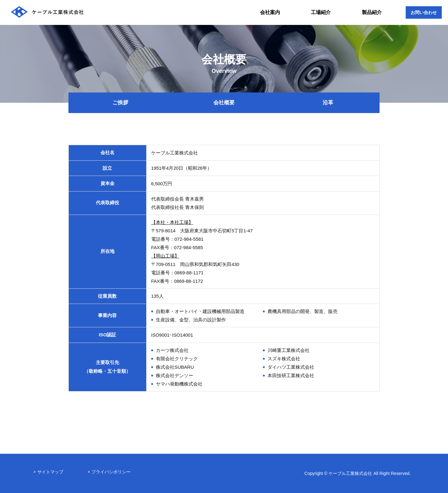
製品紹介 (372, 12)
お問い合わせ (424, 12)
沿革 (328, 103)
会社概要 (224, 103)
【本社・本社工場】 (172, 222)
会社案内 (270, 12)
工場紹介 (321, 12)
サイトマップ (50, 472)
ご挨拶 (120, 103)
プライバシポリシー (111, 472)
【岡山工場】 (165, 256)
